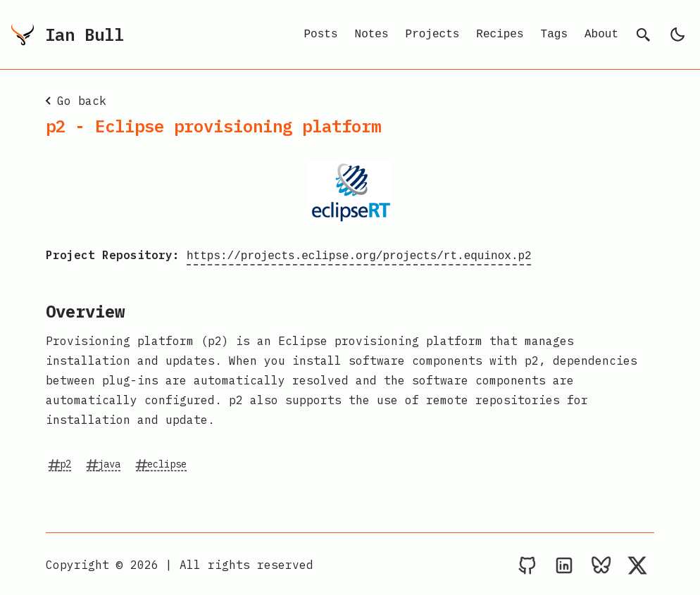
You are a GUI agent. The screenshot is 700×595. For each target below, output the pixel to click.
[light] (677, 35)
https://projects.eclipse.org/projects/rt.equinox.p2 (359, 255)
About (601, 35)
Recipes (500, 35)
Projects (433, 35)
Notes (372, 35)
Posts (321, 35)
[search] (644, 35)
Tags (554, 35)
